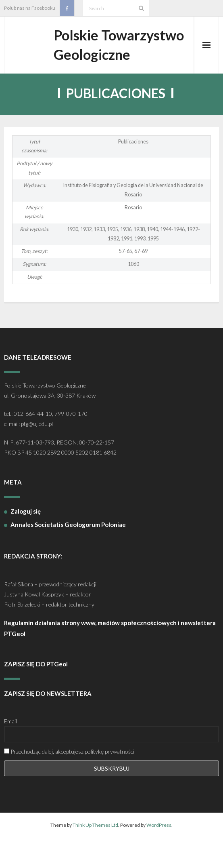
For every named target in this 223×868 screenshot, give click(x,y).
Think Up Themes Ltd (95, 849)
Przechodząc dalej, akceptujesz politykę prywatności (69, 776)
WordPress (159, 849)
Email (10, 746)
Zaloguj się (26, 536)
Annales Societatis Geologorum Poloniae (68, 549)
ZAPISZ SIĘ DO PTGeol (36, 689)
